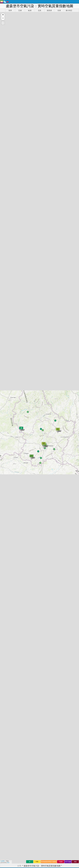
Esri (8, 862)
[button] (3, 15)
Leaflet (3, 861)
